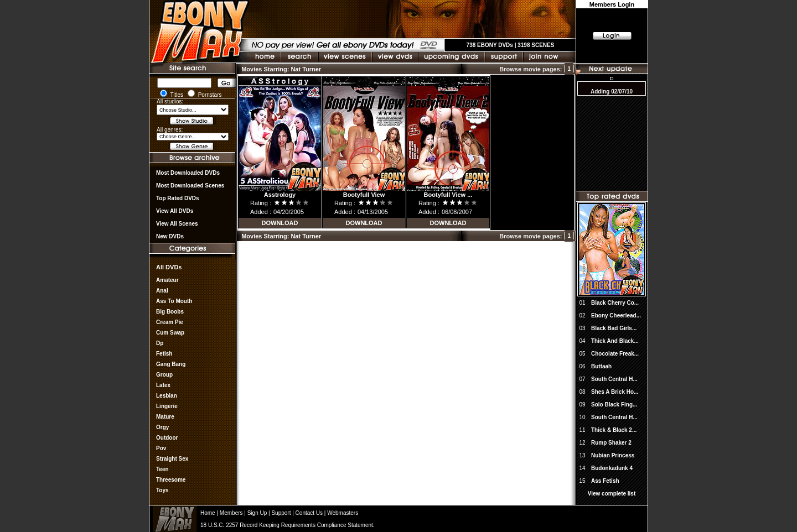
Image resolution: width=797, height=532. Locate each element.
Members (231, 513)
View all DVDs (175, 211)
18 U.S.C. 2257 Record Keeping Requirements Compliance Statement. (288, 525)
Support (281, 513)
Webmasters (343, 513)
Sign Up (257, 513)
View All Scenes (177, 224)
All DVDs (169, 267)
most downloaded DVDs (188, 173)
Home (208, 513)
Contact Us (309, 513)
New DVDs (170, 236)
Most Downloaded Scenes (190, 186)
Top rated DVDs (178, 198)
